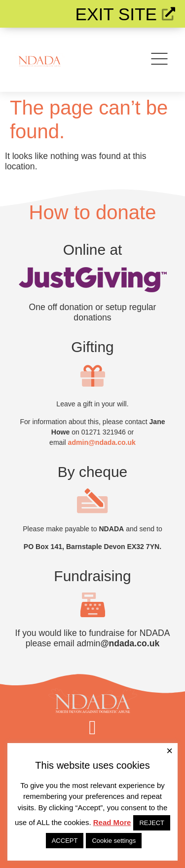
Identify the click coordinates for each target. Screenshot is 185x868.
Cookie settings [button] (114, 841)
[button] (92, 728)
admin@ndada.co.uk (102, 442)
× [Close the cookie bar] (169, 751)
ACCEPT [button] (65, 841)
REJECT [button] (152, 823)
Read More (112, 822)
